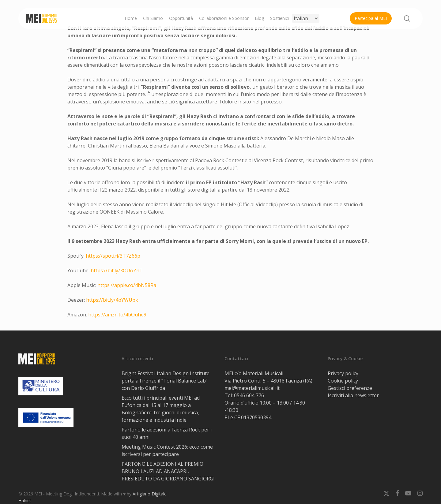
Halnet (25, 500)
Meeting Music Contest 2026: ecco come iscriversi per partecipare (167, 450)
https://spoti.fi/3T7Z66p (113, 256)
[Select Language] (306, 18)
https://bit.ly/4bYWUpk (112, 300)
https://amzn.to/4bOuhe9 (117, 315)
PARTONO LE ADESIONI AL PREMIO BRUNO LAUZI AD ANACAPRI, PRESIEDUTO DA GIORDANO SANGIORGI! (169, 471)
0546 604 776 (249, 395)
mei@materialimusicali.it (252, 388)
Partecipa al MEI (371, 18)
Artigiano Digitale (150, 494)
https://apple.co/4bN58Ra (127, 285)
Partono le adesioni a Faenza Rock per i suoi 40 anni (167, 433)
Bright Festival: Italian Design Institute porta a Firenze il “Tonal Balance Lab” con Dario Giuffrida (166, 381)
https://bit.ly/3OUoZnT (117, 271)
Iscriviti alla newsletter (353, 395)
